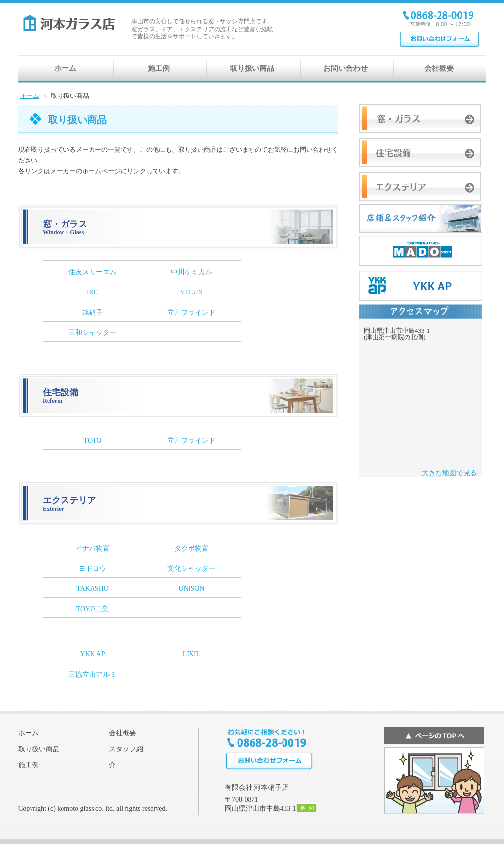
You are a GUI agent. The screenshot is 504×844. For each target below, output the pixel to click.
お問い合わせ (346, 68)
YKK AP (93, 654)
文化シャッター (191, 568)
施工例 (159, 68)
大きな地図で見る (449, 473)
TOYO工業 (93, 609)
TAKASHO (93, 589)
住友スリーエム (93, 272)
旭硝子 (93, 312)
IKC (93, 292)
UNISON (192, 589)
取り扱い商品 (252, 68)
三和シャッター (93, 333)
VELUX (191, 292)
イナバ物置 (93, 548)
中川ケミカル (191, 272)
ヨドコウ (93, 568)
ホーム (65, 68)
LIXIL (192, 654)
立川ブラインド (191, 312)
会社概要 (439, 68)
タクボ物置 (191, 548)
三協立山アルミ (93, 674)
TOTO (93, 440)
